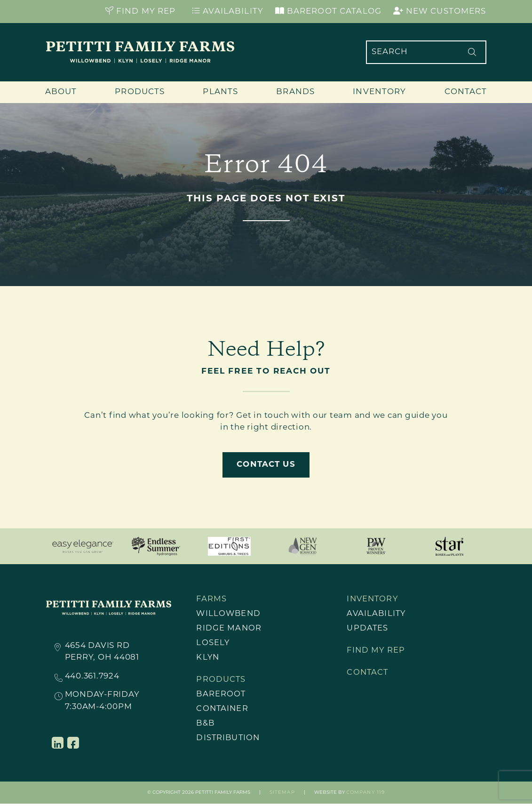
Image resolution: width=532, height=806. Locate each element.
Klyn (208, 659)
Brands (295, 92)
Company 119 (365, 795)
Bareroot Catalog (328, 11)
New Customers (440, 11)
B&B (206, 726)
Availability (228, 11)
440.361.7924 (92, 677)
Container (223, 711)
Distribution (229, 741)
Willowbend (229, 615)
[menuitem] (250, 615)
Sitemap (282, 795)
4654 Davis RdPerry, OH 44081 (102, 652)
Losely (213, 644)
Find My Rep (141, 11)
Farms (212, 600)
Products (140, 92)
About (61, 92)
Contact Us (266, 465)
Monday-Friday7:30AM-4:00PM (102, 701)
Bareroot (221, 697)
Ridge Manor (229, 629)
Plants (220, 92)
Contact (466, 92)
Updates (368, 629)
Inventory (379, 92)
